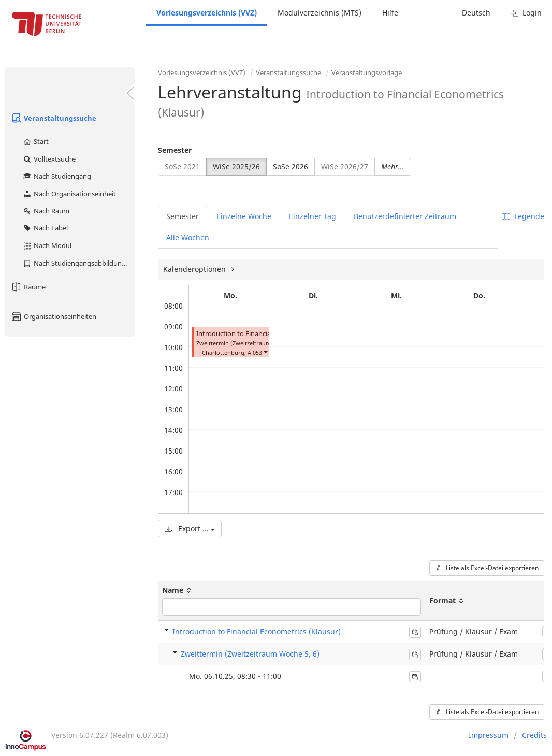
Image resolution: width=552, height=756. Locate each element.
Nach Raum (46, 211)
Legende (523, 216)
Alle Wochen (188, 237)
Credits (534, 735)
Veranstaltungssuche (53, 118)
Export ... (190, 528)
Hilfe (390, 13)
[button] (265, 351)
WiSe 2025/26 (236, 166)
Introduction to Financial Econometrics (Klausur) (257, 631)
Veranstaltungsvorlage (367, 72)
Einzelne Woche (244, 216)
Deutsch (476, 13)
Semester (175, 150)
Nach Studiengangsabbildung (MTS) (78, 263)
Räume (28, 287)
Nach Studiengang (57, 176)
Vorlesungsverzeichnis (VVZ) (207, 13)
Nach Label (45, 228)
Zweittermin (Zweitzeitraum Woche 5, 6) (250, 654)
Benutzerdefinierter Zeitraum (405, 216)
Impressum (489, 735)
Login (526, 13)
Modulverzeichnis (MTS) (319, 13)
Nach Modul (47, 245)
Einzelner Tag (313, 216)
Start (35, 141)
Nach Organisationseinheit (69, 194)
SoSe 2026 (290, 166)
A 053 (255, 352)
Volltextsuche (49, 159)
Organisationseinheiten (53, 316)
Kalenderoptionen (195, 269)
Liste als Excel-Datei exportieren (487, 568)
